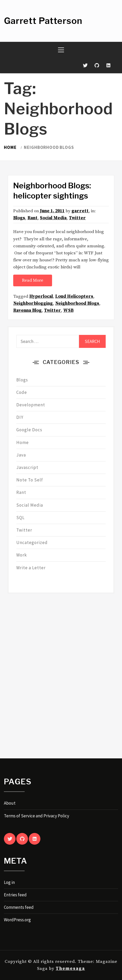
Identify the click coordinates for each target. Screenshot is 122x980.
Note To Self (30, 480)
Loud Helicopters (74, 296)
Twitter (77, 218)
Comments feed (19, 907)
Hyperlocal (41, 296)
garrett (80, 211)
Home (23, 442)
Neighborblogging (33, 303)
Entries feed (15, 895)
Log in (9, 882)
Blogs (19, 218)
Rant (33, 218)
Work (22, 555)
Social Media (53, 218)
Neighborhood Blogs (77, 303)
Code (22, 392)
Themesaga (70, 969)
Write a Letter (31, 568)
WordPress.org (17, 920)
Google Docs (29, 430)
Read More (33, 280)
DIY (20, 417)
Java (21, 455)
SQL (20, 518)
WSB (68, 310)
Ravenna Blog (27, 310)
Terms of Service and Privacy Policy (37, 816)
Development (31, 405)
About (10, 803)
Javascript (27, 467)
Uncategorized (32, 542)
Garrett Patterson (43, 21)
